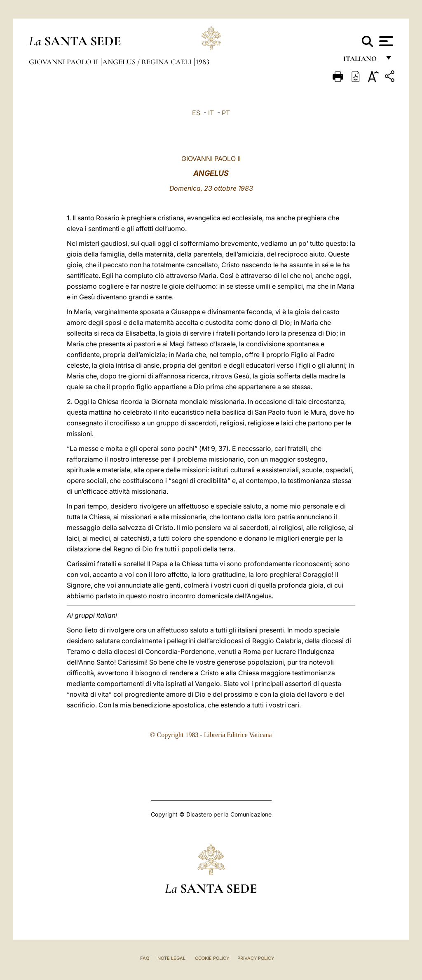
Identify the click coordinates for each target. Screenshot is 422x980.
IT (211, 113)
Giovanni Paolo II (64, 62)
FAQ (145, 958)
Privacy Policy (256, 958)
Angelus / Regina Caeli (148, 62)
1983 (203, 62)
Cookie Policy (212, 958)
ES (196, 113)
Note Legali (172, 958)
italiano (362, 61)
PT (226, 113)
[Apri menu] (385, 41)
